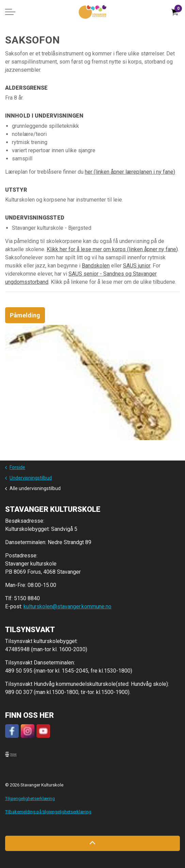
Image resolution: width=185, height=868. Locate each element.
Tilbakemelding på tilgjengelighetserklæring (48, 812)
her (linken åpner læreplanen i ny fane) (130, 172)
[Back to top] (92, 843)
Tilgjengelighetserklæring (30, 798)
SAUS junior (137, 266)
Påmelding (25, 315)
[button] (11, 754)
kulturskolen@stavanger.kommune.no (67, 606)
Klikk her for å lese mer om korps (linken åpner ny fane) (112, 249)
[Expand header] (10, 12)
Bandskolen (96, 266)
